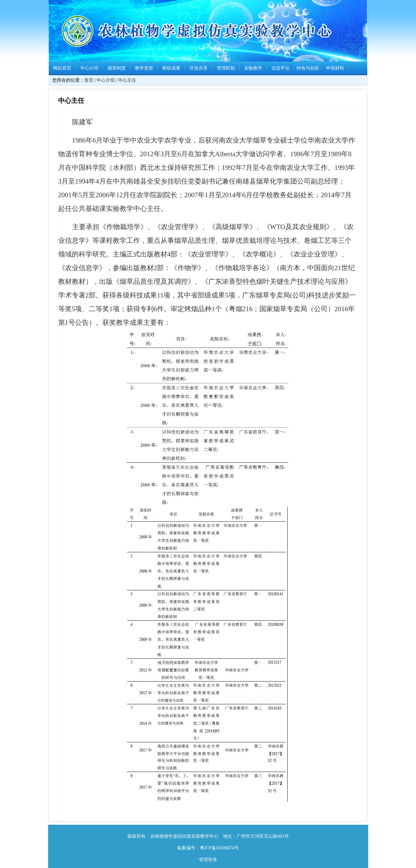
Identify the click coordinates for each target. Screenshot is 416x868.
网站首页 (62, 68)
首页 (89, 80)
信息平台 (280, 68)
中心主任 (127, 80)
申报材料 (335, 68)
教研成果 (171, 68)
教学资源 (144, 68)
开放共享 (199, 68)
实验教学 (253, 68)
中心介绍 (89, 68)
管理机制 (226, 68)
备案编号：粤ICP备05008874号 (208, 848)
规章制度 (117, 68)
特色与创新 (308, 68)
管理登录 (208, 860)
